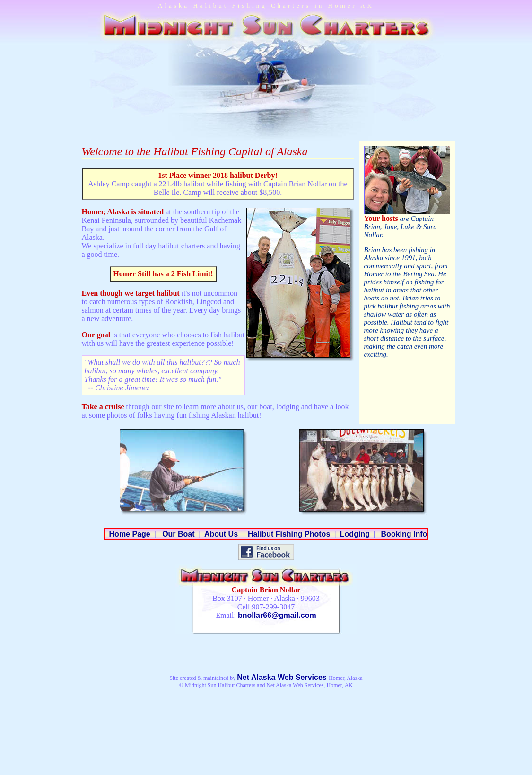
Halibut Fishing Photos (289, 534)
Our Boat (178, 534)
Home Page (130, 534)
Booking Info (403, 534)
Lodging (354, 534)
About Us (221, 534)
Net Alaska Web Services (283, 677)
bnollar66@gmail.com (277, 615)
